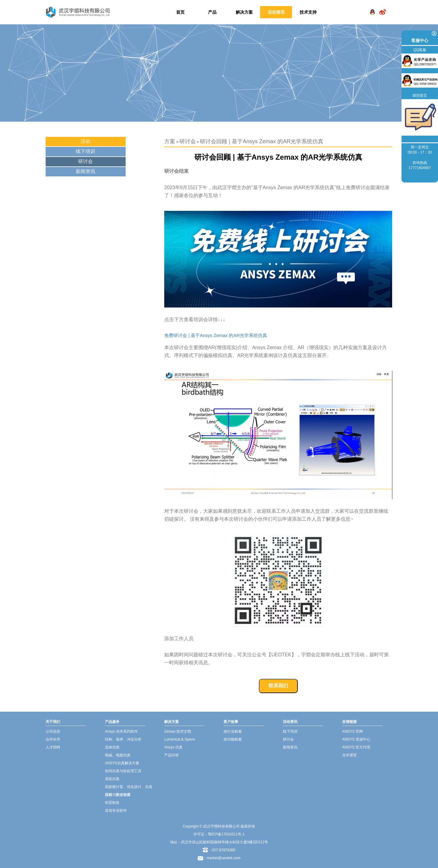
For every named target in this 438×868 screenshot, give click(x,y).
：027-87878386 (219, 850)
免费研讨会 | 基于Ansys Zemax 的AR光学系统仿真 (216, 335)
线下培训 (85, 151)
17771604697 (420, 168)
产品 (212, 12)
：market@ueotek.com (222, 858)
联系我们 (278, 686)
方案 (170, 141)
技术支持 (308, 12)
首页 (180, 12)
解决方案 (244, 12)
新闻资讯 (85, 171)
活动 (85, 141)
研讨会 (85, 161)
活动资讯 (276, 12)
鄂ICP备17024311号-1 (226, 834)
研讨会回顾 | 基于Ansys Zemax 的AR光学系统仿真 (262, 141)
